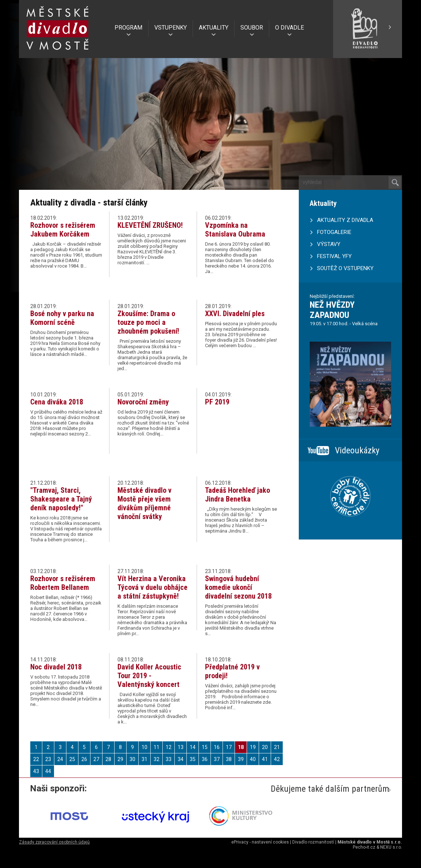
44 (48, 771)
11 (157, 747)
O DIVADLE (289, 28)
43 (36, 771)
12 (169, 747)
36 (205, 759)
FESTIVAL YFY (334, 256)
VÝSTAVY (329, 244)
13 (181, 747)
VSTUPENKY (171, 28)
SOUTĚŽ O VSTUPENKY (345, 268)
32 (157, 759)
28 (108, 759)
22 (36, 759)
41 (265, 759)
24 (60, 759)
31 (144, 759)
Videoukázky (357, 450)
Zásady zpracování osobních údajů (54, 842)
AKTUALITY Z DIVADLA (345, 220)
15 (205, 747)
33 (169, 759)
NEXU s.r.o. (391, 847)
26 (84, 759)
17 (229, 747)
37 (217, 759)
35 (193, 759)
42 (277, 759)
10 (144, 747)
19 (253, 747)
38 (229, 759)
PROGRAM (128, 28)
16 (217, 747)
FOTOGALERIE (334, 232)
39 (241, 759)
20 (265, 747)
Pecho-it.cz (364, 847)
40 (253, 759)
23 (48, 759)
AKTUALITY (214, 28)
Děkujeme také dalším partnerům (330, 789)
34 (181, 759)
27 (96, 759)
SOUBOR (252, 28)
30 (132, 759)
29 (120, 759)
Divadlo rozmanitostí (313, 842)
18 (241, 747)
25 (72, 759)
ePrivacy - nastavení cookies (260, 842)
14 (193, 747)
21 (277, 747)
